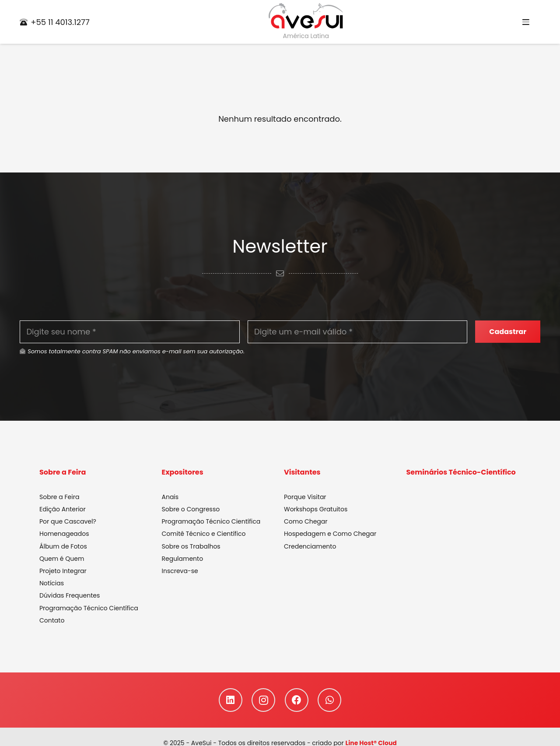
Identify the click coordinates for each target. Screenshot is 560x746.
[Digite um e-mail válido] (358, 332)
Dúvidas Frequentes (70, 595)
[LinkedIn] (231, 700)
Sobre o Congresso (191, 509)
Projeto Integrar (63, 571)
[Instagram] (263, 700)
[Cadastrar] (508, 332)
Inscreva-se (180, 571)
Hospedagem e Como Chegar (330, 534)
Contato (52, 620)
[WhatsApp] (329, 700)
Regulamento (183, 559)
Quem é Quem (62, 559)
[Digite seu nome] (130, 332)
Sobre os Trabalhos (191, 546)
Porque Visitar (305, 497)
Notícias (52, 583)
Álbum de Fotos (63, 546)
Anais (170, 497)
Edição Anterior (63, 509)
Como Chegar (306, 521)
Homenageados (64, 534)
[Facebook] (297, 700)
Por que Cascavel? (68, 521)
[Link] (306, 16)
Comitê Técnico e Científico (204, 534)
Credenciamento (310, 546)
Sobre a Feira (59, 497)
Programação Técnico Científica (89, 608)
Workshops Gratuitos (316, 509)
